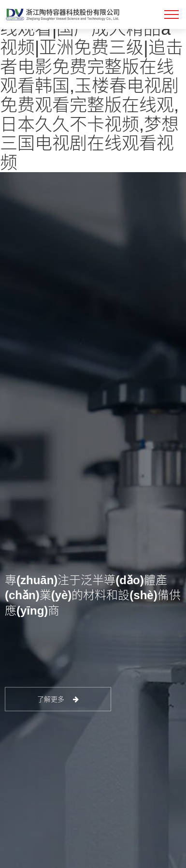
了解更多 (58, 699)
